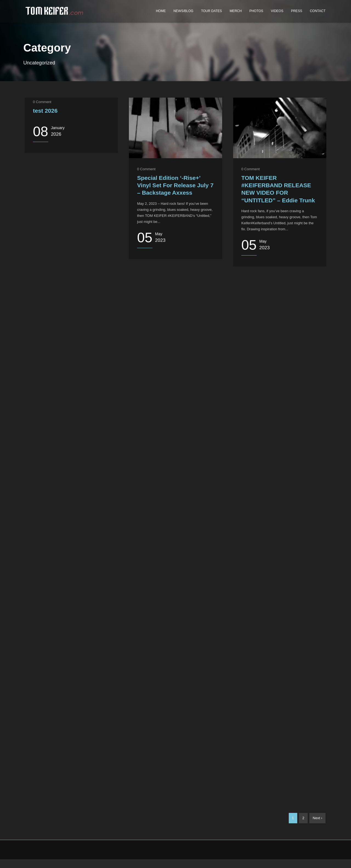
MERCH (236, 11)
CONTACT (318, 11)
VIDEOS (277, 11)
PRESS (297, 11)
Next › (317, 818)
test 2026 (45, 111)
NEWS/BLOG (183, 11)
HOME (161, 11)
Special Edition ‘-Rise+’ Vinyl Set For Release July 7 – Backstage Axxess (175, 185)
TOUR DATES (211, 11)
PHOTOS (256, 11)
